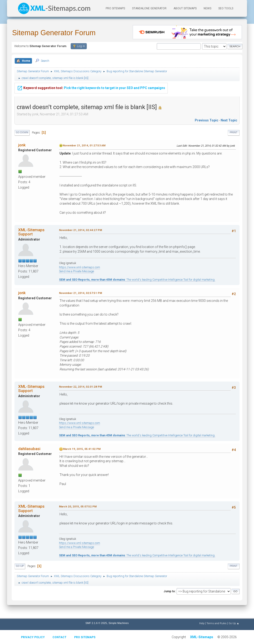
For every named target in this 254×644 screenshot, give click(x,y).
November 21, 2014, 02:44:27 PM (80, 230)
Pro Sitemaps (85, 637)
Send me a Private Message (77, 271)
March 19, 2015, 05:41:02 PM (82, 449)
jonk (22, 145)
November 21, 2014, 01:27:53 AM (84, 145)
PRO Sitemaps (115, 8)
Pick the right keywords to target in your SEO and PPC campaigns (91, 85)
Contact (59, 637)
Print (234, 133)
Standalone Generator (149, 8)
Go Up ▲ (234, 623)
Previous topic (207, 120)
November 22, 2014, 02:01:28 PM (80, 387)
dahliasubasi (29, 449)
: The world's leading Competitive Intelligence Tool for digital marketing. (137, 280)
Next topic (229, 120)
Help (202, 623)
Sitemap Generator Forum (54, 33)
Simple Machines (118, 623)
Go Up (20, 566)
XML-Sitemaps (202, 637)
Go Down (22, 133)
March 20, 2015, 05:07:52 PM (78, 506)
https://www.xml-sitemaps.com (80, 267)
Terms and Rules (216, 623)
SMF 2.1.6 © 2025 (96, 623)
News (207, 8)
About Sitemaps (185, 8)
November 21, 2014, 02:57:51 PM (80, 293)
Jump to (169, 591)
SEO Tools (226, 8)
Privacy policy (33, 637)
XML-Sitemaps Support (31, 232)
